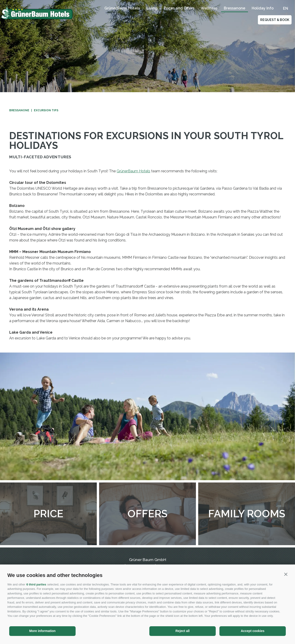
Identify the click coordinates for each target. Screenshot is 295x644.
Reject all (182, 631)
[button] (286, 574)
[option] (147, 46)
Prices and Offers (179, 8)
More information (42, 631)
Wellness (209, 8)
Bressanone (235, 8)
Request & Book (275, 20)
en (286, 8)
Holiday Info (263, 8)
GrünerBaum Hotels (122, 8)
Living (152, 8)
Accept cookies (253, 631)
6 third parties (36, 584)
